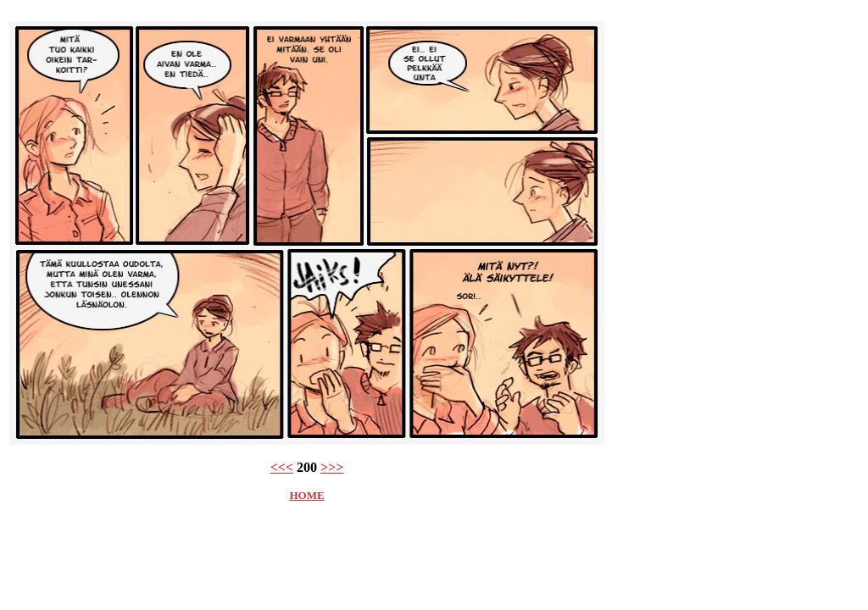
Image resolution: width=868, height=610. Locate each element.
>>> (332, 467)
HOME (306, 495)
